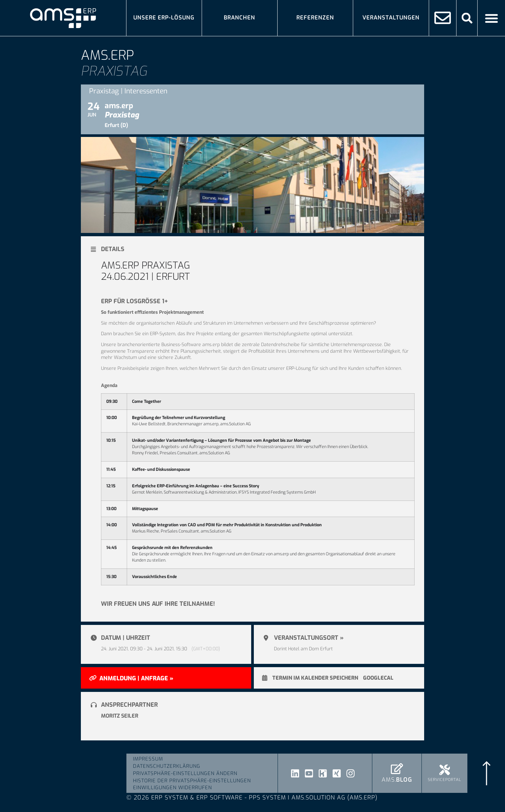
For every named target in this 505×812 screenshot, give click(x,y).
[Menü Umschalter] (491, 18)
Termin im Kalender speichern (315, 678)
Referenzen (315, 18)
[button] (467, 18)
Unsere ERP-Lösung (164, 18)
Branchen (239, 18)
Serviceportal (445, 780)
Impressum (148, 759)
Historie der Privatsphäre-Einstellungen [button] (192, 781)
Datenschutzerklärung (167, 766)
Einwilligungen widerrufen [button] (172, 788)
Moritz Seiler (120, 716)
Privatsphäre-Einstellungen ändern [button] (185, 773)
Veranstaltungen (391, 18)
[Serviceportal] (445, 770)
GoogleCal (378, 678)
